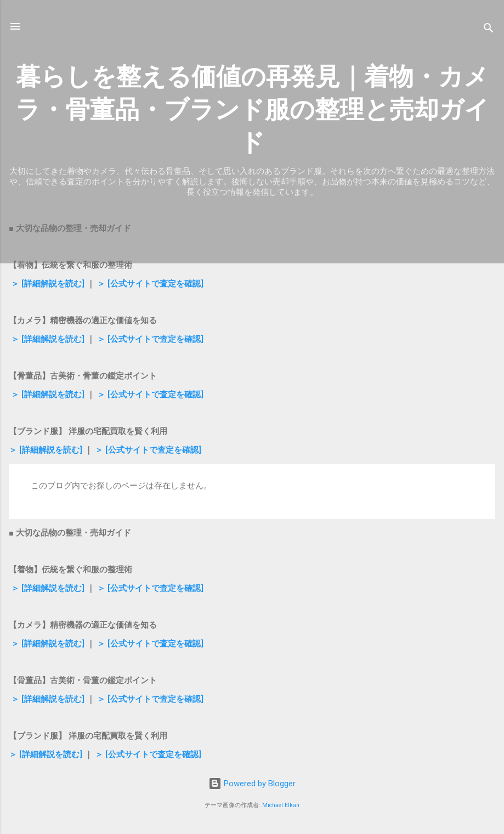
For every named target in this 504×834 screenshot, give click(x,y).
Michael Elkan (281, 805)
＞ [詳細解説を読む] (47, 284)
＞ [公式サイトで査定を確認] (149, 284)
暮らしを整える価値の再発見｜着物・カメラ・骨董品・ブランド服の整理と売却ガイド (252, 109)
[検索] (489, 30)
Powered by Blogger (252, 784)
